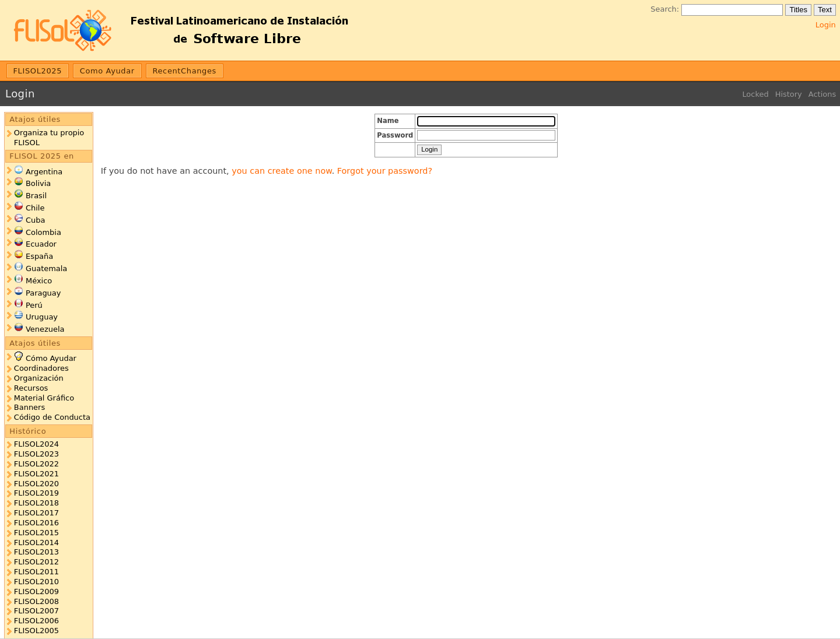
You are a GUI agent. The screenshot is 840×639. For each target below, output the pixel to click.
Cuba (35, 220)
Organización (39, 378)
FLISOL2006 (36, 621)
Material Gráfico (44, 398)
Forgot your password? (385, 171)
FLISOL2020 (36, 484)
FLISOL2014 (36, 543)
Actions (822, 94)
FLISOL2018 (36, 503)
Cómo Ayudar (51, 358)
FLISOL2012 (36, 562)
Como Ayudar (107, 71)
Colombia (43, 232)
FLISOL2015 (36, 533)
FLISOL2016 (36, 523)
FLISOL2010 (36, 582)
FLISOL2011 (36, 572)
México (39, 281)
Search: (665, 9)
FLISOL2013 (36, 552)
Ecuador (41, 244)
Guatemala (46, 268)
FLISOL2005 (36, 631)
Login (826, 25)
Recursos (31, 388)
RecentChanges (184, 71)
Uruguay (42, 317)
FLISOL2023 (36, 454)
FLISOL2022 (36, 464)
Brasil (36, 196)
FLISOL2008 (36, 601)
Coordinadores (41, 368)
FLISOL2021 (36, 474)
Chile (35, 208)
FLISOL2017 (36, 513)
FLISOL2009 (36, 591)
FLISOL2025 (38, 71)
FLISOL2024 (36, 444)
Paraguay (43, 293)
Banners (29, 407)
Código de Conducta (52, 417)
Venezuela (45, 329)
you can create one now (281, 171)
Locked (755, 94)
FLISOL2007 (36, 611)
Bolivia (38, 183)
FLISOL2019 (36, 493)
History (789, 94)
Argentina (44, 172)
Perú (34, 305)
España (39, 256)
